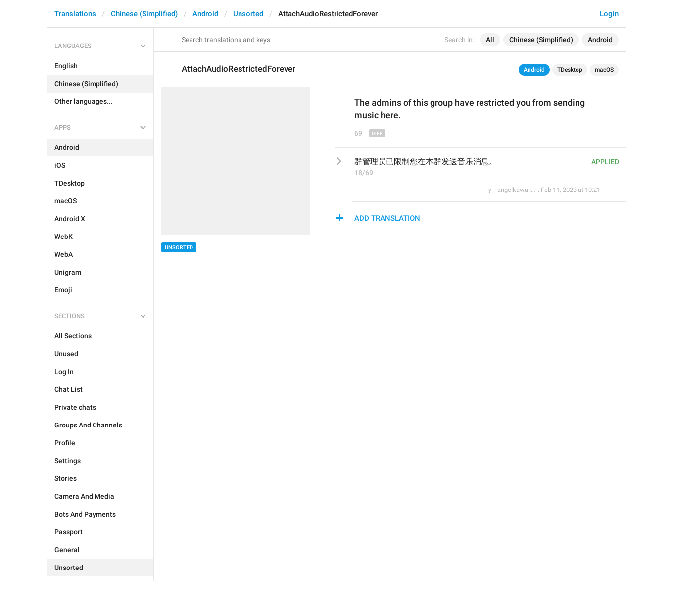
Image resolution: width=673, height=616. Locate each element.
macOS (604, 70)
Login (609, 14)
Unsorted (248, 14)
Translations (75, 14)
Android (205, 14)
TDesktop (570, 70)
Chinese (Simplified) (144, 14)
